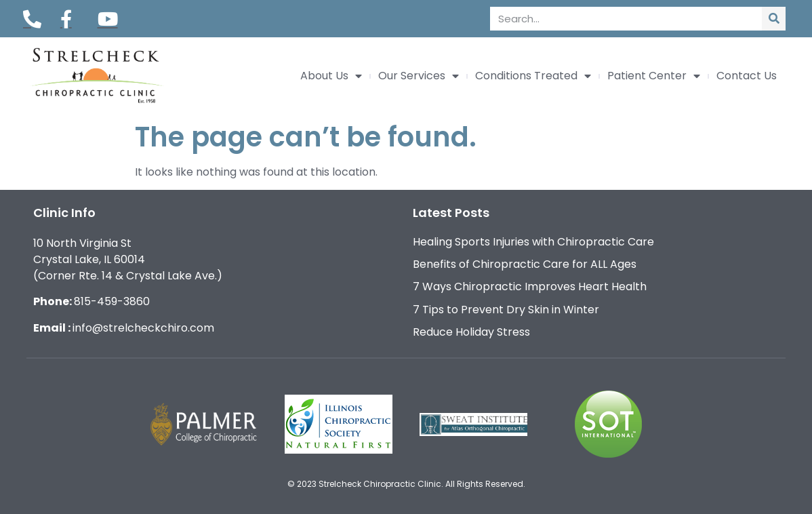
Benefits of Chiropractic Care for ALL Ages (525, 264)
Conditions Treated (533, 76)
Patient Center (654, 76)
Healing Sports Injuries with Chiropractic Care (533, 242)
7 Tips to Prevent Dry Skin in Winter (506, 310)
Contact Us (747, 76)
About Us (331, 76)
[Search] (774, 19)
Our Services (419, 76)
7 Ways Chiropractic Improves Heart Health (530, 286)
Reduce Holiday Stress (471, 332)
